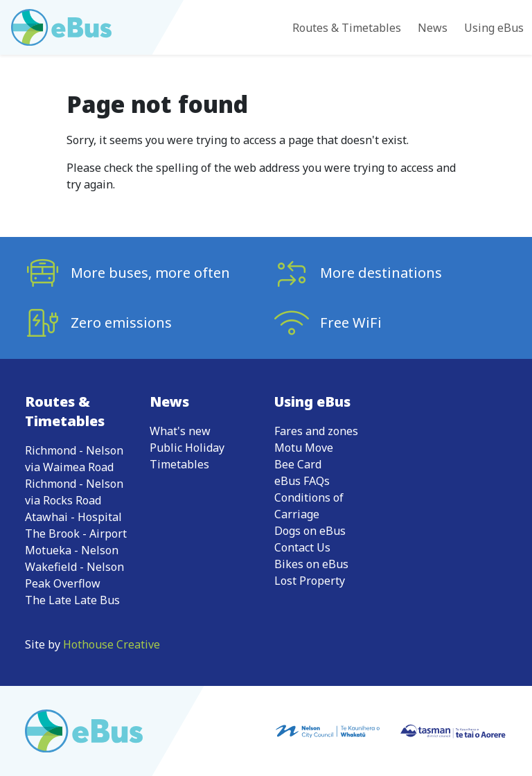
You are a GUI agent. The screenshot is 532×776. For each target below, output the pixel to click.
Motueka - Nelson (72, 550)
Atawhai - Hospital (73, 517)
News (433, 28)
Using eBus (494, 28)
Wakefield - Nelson (74, 567)
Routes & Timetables (347, 28)
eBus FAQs (302, 481)
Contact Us (302, 547)
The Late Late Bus (72, 600)
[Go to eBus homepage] (61, 27)
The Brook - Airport (76, 533)
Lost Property (310, 581)
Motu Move (304, 448)
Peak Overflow (63, 583)
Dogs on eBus (310, 531)
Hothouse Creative (112, 644)
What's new (180, 431)
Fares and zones (316, 431)
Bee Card (298, 464)
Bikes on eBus (311, 564)
